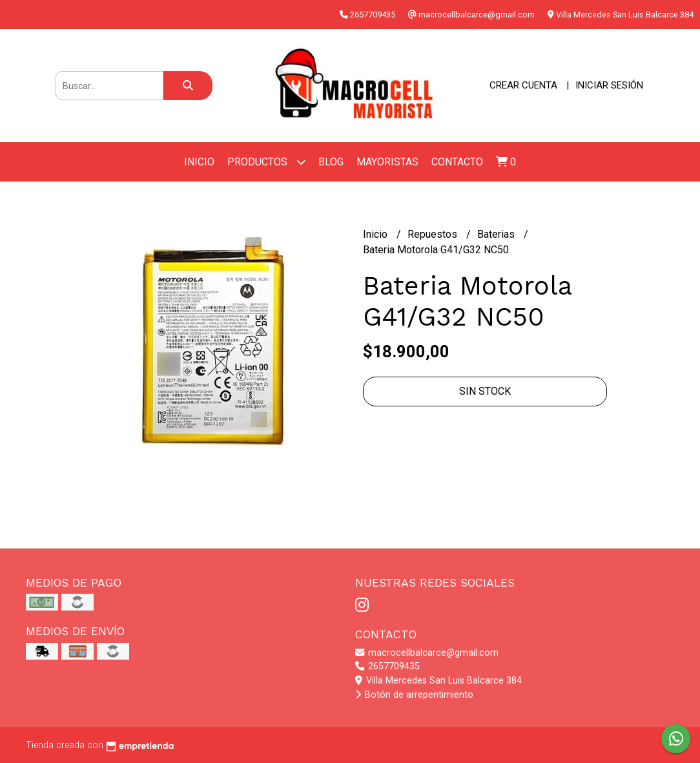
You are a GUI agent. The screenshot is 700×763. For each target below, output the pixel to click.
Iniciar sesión (609, 85)
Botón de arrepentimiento (414, 695)
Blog (331, 162)
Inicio (199, 162)
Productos (266, 162)
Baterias (497, 234)
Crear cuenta (523, 85)
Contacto (457, 162)
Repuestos (434, 234)
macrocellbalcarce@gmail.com (427, 653)
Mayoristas (387, 162)
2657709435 (387, 666)
